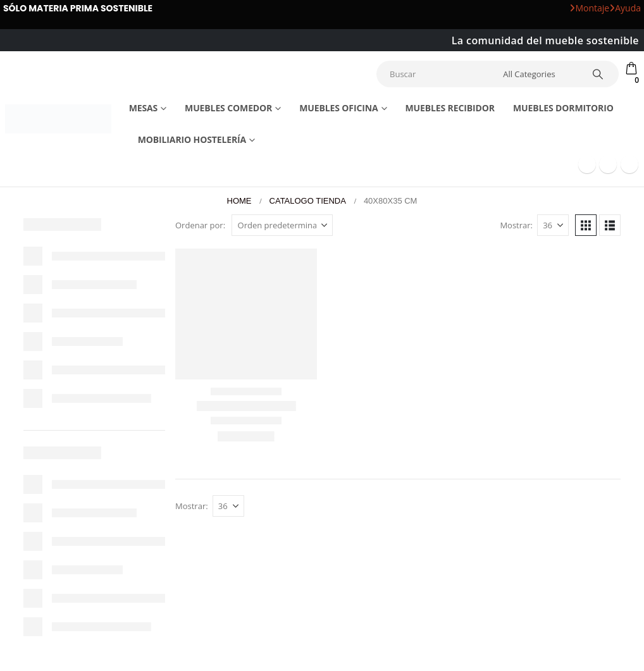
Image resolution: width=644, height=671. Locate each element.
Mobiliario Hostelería (192, 139)
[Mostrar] (553, 225)
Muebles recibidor (450, 108)
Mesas (144, 108)
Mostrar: (516, 225)
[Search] (598, 74)
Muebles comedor (228, 108)
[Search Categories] (538, 74)
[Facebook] (587, 164)
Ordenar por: (200, 225)
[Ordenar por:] (282, 225)
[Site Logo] (58, 119)
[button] (586, 225)
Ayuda (625, 8)
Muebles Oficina (338, 108)
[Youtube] (608, 164)
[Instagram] (629, 164)
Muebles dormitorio (563, 108)
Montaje (589, 8)
